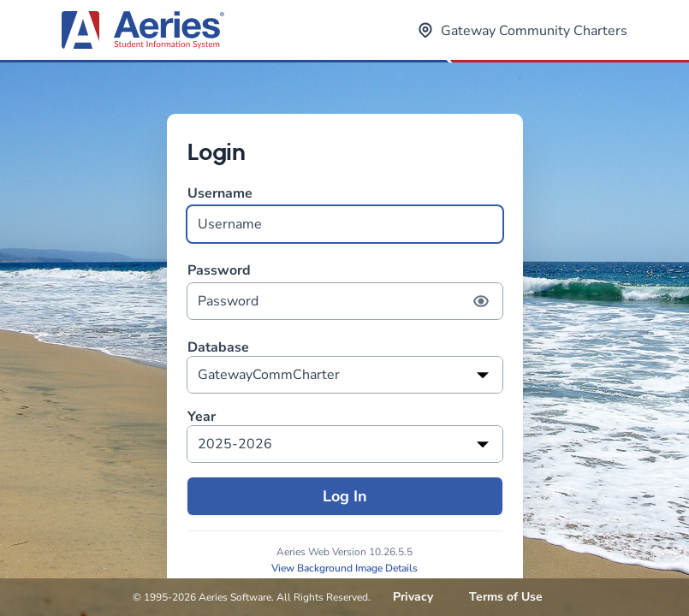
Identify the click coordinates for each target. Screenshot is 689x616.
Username (345, 213)
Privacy (413, 597)
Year (202, 417)
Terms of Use (506, 597)
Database (218, 348)
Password (345, 290)
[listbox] (345, 375)
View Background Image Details (344, 568)
